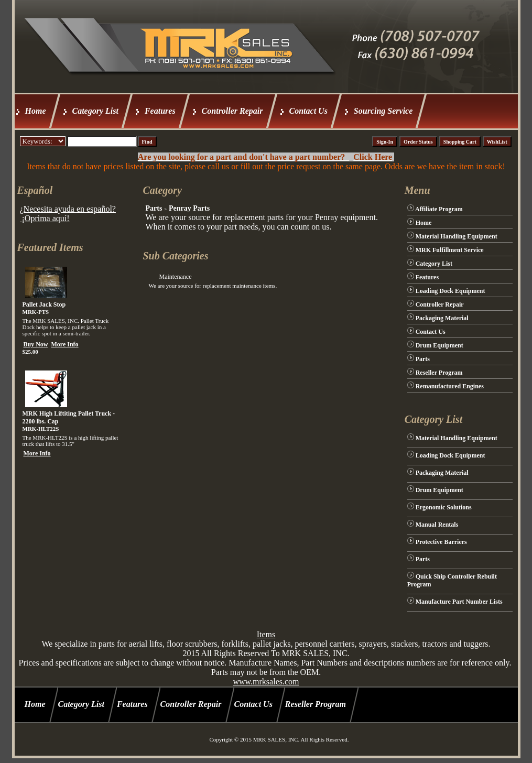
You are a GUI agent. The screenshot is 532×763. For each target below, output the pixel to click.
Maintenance (175, 277)
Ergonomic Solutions (444, 507)
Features (160, 111)
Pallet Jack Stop (44, 304)
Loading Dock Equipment (450, 291)
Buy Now (36, 344)
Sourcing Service (383, 111)
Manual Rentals (437, 525)
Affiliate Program (439, 209)
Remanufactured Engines (450, 386)
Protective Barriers (441, 542)
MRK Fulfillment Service (450, 250)
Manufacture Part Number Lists (459, 602)
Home (36, 111)
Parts (154, 208)
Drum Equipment (439, 345)
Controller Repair (232, 111)
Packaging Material (442, 318)
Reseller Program (439, 373)
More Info (65, 344)
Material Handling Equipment (457, 236)
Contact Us (308, 111)
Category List (95, 111)
